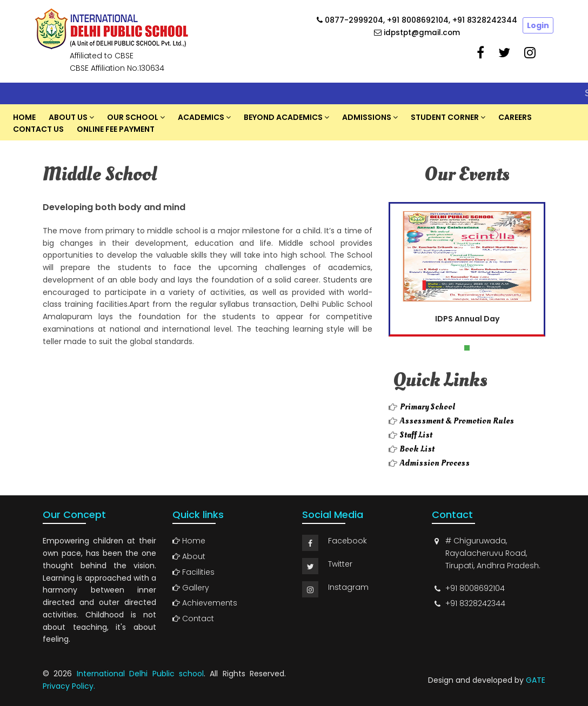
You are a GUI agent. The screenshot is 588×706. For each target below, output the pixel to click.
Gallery (191, 588)
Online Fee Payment (116, 129)
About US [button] (68, 117)
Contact (193, 618)
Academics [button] (201, 117)
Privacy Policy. (69, 686)
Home (24, 117)
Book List (417, 449)
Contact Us (38, 129)
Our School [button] (133, 117)
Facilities (193, 572)
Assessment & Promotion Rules (457, 421)
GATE (536, 680)
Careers (515, 117)
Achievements (205, 603)
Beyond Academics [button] (283, 117)
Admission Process (435, 463)
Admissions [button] (367, 117)
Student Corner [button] (445, 117)
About (189, 556)
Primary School (427, 407)
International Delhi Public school (140, 674)
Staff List (416, 435)
